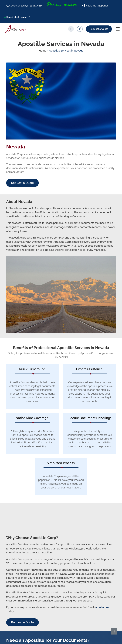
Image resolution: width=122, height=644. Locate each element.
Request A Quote (22, 622)
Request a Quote (99, 29)
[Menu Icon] (118, 29)
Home (43, 51)
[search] (71, 29)
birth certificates (81, 164)
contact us (103, 607)
